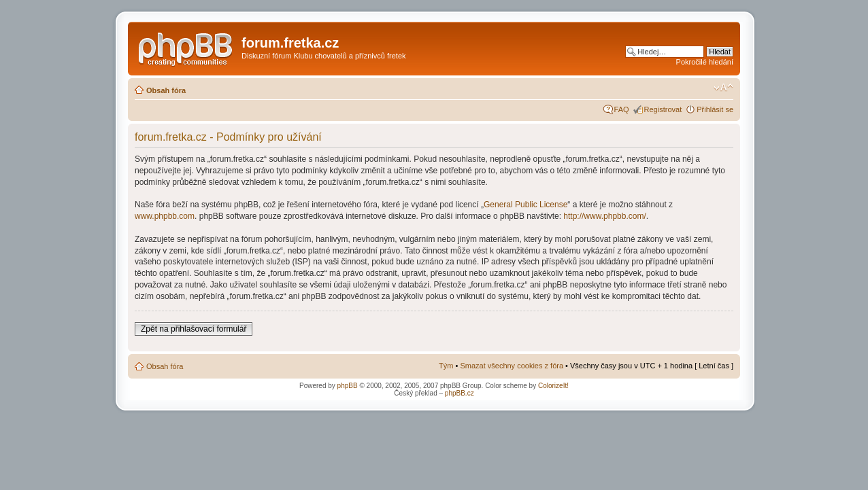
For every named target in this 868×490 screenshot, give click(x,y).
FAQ (622, 109)
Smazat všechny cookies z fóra (512, 366)
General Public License (525, 205)
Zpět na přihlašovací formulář (194, 329)
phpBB (348, 386)
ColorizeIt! (553, 386)
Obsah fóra (166, 90)
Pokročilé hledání (705, 62)
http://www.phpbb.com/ (604, 216)
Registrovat (663, 109)
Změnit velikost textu (723, 88)
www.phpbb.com (165, 216)
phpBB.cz (460, 393)
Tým (446, 366)
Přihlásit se (715, 109)
